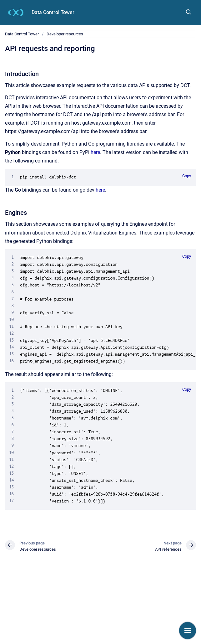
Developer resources (65, 34)
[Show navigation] (188, 631)
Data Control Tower (53, 12)
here (95, 152)
